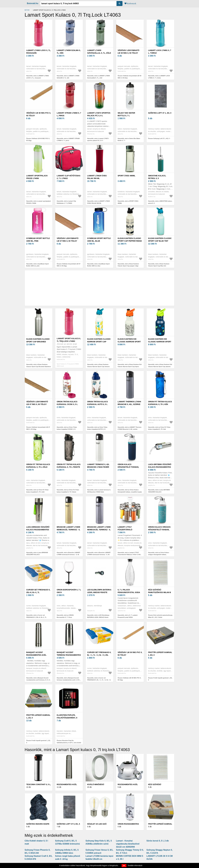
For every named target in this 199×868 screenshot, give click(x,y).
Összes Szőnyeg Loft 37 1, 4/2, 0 (159, 138)
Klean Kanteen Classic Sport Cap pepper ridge (130, 240)
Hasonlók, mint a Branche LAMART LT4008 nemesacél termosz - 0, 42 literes (99, 555)
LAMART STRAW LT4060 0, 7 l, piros (69, 114)
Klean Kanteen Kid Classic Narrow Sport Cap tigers (129, 342)
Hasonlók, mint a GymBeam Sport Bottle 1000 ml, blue (98, 265)
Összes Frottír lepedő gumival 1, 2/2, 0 (38, 742)
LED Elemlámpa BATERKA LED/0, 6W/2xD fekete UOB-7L (99, 592)
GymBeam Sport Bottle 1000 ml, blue (99, 240)
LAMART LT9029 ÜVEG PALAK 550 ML (97, 177)
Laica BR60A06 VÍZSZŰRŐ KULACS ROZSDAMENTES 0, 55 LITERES (38, 530)
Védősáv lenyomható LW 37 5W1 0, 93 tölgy (68, 240)
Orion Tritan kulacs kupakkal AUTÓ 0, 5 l (97, 403)
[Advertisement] (99, 288)
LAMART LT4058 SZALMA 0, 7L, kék (69, 52)
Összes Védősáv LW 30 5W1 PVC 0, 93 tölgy (129, 679)
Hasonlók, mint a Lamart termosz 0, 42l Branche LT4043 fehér (99, 491)
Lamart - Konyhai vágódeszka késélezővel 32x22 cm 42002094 (128, 844)
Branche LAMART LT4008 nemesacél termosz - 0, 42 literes (99, 530)
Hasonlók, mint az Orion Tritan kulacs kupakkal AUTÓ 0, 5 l (97, 428)
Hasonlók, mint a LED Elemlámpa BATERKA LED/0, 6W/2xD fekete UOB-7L (98, 617)
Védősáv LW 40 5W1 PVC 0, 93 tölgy (39, 114)
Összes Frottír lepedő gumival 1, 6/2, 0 (160, 679)
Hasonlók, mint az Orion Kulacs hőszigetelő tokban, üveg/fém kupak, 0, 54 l (130, 492)
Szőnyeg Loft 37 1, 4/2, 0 (160, 113)
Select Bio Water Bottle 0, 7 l (126, 114)
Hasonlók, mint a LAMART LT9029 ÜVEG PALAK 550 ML (98, 202)
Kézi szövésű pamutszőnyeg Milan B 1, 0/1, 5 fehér (159, 592)
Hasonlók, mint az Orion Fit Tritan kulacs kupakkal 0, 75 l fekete (68, 491)
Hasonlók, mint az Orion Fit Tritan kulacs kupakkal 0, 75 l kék (159, 428)
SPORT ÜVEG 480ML (126, 176)
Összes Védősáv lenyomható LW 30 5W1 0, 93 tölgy (129, 77)
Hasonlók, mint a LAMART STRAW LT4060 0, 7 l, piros (68, 140)
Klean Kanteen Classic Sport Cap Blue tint (160, 240)
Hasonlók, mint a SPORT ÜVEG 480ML (128, 202)
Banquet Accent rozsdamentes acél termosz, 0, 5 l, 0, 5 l (36, 655)
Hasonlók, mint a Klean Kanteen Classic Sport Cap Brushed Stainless (39, 365)
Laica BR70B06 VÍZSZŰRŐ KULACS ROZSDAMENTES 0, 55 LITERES (160, 467)
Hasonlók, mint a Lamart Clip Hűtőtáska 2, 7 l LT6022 (66, 202)
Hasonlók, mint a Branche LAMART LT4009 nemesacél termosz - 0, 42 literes (68, 555)
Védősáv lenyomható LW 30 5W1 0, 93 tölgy (128, 52)
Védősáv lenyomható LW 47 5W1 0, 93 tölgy (37, 403)
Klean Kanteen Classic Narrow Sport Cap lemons (99, 342)
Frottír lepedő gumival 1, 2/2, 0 (38, 716)
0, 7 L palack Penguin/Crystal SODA (129, 591)
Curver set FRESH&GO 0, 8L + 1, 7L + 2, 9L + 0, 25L (99, 654)
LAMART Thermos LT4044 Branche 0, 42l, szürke (129, 403)
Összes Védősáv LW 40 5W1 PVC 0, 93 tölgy (38, 140)
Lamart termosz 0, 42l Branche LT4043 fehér (98, 466)
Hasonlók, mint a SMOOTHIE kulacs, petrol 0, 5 (160, 202)
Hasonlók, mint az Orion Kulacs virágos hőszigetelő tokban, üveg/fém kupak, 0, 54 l (159, 555)
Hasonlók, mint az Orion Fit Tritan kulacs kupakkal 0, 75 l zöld (37, 491)
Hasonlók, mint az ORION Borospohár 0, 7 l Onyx (65, 616)
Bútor (27, 10)
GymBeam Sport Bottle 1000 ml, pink (38, 240)
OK (124, 866)
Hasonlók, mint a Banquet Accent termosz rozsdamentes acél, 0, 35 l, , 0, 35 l (69, 680)
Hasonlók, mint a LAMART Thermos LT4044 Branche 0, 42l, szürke (130, 428)
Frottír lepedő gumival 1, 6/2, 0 (160, 654)
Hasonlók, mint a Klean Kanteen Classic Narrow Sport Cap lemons (98, 365)
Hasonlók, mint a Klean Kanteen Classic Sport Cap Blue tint (159, 265)
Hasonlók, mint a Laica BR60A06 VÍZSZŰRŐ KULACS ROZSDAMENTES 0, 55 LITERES (37, 555)
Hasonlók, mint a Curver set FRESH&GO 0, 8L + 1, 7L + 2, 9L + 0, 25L (99, 680)
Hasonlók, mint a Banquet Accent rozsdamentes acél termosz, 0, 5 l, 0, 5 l (38, 680)
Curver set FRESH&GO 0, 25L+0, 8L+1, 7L (38, 591)
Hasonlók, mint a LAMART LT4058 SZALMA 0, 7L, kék (68, 77)
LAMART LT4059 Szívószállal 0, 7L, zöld (99, 52)
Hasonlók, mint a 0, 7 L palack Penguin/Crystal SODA (128, 616)
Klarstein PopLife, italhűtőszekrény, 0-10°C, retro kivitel (67, 718)
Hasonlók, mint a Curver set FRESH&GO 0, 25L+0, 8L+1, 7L (36, 616)
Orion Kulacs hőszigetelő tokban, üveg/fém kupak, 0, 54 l (129, 467)
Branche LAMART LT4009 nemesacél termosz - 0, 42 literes (68, 530)
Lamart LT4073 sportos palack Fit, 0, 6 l (99, 114)
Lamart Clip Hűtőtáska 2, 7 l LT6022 (69, 177)
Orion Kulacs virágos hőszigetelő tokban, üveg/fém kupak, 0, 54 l (159, 530)
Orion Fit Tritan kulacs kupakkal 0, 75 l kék (160, 403)
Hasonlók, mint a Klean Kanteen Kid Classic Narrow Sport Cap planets (160, 365)
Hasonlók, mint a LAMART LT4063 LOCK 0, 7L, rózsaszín (38, 77)
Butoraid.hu (33, 3)
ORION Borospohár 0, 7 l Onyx (69, 591)
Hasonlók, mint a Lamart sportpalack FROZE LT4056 (39, 202)
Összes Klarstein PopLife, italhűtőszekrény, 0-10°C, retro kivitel (69, 742)
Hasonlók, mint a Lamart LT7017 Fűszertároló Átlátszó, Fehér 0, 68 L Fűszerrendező (129, 555)
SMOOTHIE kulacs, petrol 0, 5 (157, 177)
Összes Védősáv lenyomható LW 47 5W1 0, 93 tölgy (38, 428)
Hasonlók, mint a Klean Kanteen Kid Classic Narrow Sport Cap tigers (130, 365)
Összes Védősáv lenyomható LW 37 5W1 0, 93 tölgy (69, 265)
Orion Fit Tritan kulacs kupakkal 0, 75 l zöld (38, 466)
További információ (135, 865)
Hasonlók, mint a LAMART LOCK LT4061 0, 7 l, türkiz (159, 77)
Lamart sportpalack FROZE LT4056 (37, 177)
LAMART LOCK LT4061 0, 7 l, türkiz (160, 52)
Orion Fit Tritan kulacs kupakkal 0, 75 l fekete (69, 466)
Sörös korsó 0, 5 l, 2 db (158, 841)
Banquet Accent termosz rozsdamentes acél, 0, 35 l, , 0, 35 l (69, 655)
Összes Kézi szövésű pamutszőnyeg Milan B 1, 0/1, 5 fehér (160, 616)
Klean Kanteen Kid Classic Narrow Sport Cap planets (160, 342)
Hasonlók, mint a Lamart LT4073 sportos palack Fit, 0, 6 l (98, 140)
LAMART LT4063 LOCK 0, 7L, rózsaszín (39, 52)
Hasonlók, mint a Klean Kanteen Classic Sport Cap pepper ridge (128, 265)
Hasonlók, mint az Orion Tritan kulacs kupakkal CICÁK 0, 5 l (67, 428)
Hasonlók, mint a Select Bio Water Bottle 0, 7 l (129, 140)
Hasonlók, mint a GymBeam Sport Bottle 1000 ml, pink (38, 265)
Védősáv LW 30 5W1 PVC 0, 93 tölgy (130, 654)
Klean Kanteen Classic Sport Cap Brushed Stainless (38, 342)
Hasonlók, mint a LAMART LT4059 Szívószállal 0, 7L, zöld (98, 77)
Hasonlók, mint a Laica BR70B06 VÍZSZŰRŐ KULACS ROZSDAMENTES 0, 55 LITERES (159, 492)
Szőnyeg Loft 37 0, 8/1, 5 (68, 824)
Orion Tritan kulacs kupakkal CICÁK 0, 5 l (67, 403)
